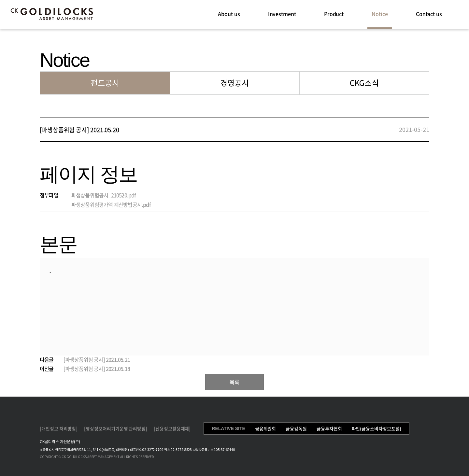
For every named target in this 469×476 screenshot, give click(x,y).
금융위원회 (266, 428)
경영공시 (234, 83)
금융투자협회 (329, 428)
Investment (282, 14)
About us (229, 14)
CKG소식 (364, 83)
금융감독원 (296, 428)
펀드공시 (105, 83)
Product (334, 14)
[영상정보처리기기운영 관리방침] (116, 428)
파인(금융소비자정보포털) (377, 428)
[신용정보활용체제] (172, 428)
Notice (380, 14)
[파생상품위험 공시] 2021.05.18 (97, 369)
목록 (234, 382)
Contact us (429, 14)
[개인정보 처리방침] (59, 428)
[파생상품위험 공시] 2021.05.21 (97, 359)
